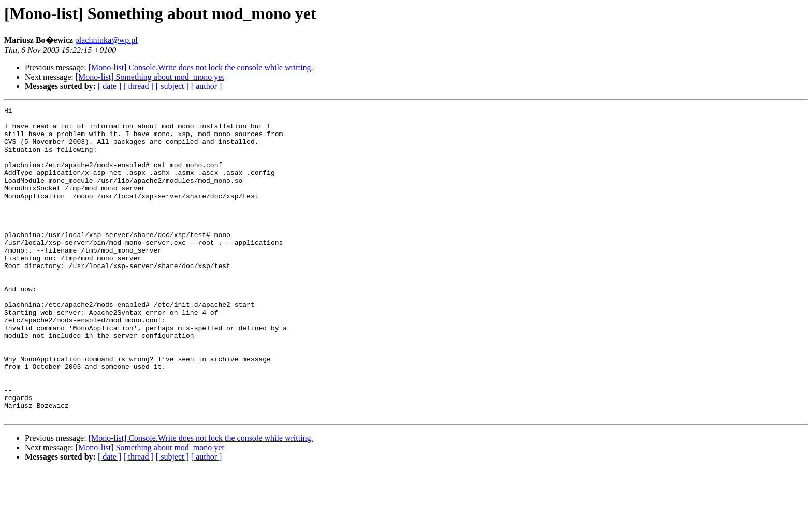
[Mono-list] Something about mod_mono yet (150, 77)
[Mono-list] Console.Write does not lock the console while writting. (201, 68)
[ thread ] (139, 86)
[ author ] (207, 86)
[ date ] (110, 86)
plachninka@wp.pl (106, 40)
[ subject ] (172, 86)
